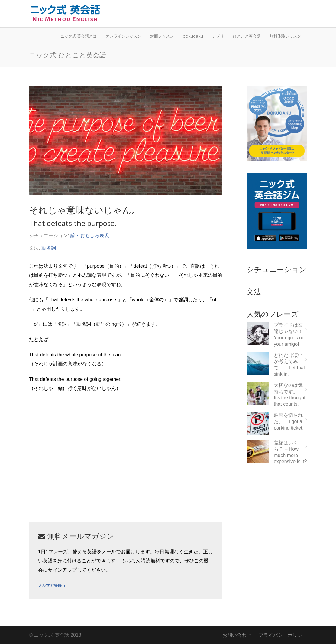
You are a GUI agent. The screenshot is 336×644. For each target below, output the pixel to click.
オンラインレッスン (123, 36)
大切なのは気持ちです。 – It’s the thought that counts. (290, 395)
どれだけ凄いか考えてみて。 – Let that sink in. (289, 365)
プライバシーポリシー (283, 635)
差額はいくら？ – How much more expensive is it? (290, 452)
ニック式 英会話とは (79, 36)
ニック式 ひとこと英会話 (68, 55)
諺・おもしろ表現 (90, 235)
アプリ (218, 36)
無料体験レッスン (285, 36)
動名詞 (49, 248)
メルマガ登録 (52, 586)
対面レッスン (162, 36)
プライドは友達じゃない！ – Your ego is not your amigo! (290, 334)
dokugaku (193, 36)
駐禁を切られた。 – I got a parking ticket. (289, 422)
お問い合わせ (237, 635)
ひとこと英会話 (247, 36)
